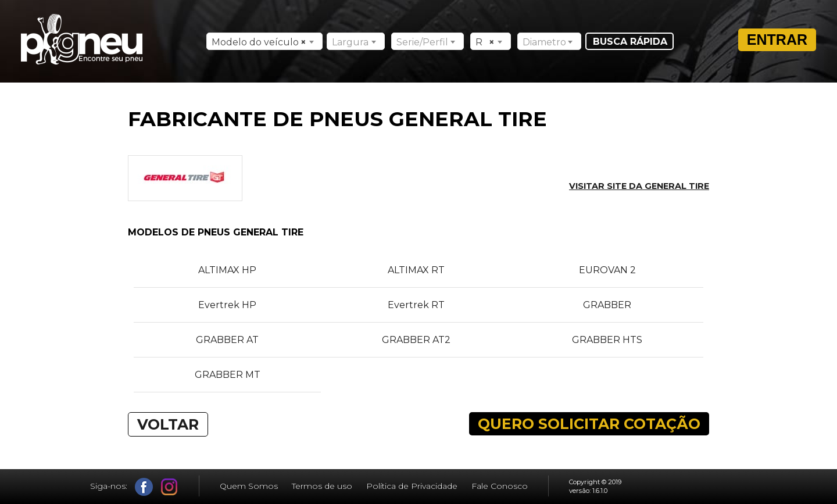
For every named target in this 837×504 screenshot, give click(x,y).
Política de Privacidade (412, 486)
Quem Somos (249, 486)
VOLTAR (168, 424)
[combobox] (264, 41)
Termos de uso (322, 486)
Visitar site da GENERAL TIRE (639, 186)
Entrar (777, 40)
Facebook (144, 487)
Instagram (169, 487)
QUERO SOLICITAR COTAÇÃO (589, 424)
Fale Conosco (500, 486)
